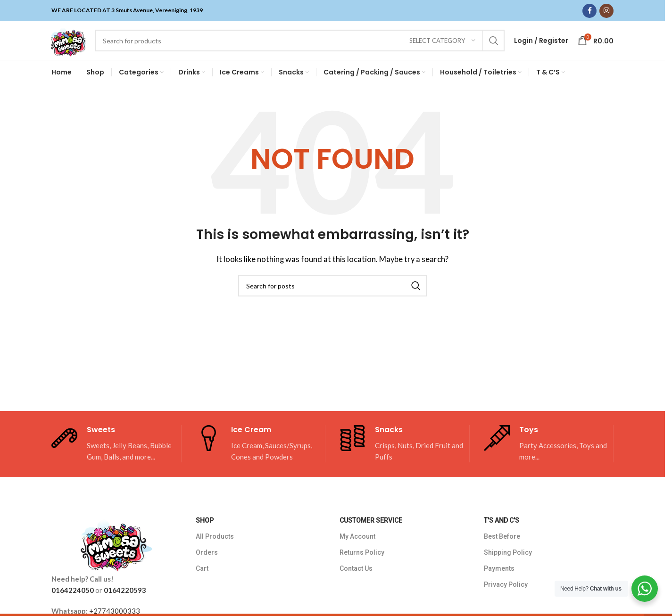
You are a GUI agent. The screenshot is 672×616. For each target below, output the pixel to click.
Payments (499, 582)
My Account (357, 549)
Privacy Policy (506, 598)
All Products (215, 549)
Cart (202, 582)
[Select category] (442, 47)
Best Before (502, 549)
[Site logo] (75, 46)
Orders (207, 566)
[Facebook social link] (589, 11)
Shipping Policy (508, 566)
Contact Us (356, 582)
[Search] (306, 47)
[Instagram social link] (606, 11)
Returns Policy (362, 566)
